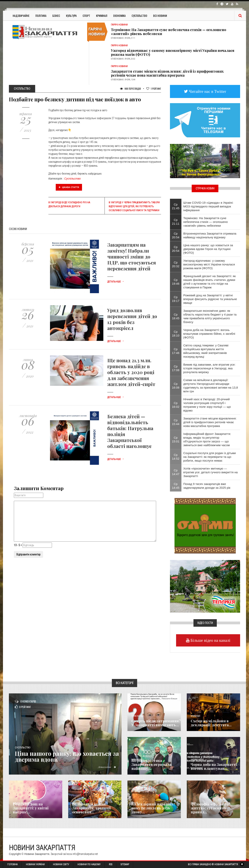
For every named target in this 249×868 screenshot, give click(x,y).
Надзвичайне (21, 16)
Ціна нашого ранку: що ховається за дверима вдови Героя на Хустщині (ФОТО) (208, 249)
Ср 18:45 (176, 316)
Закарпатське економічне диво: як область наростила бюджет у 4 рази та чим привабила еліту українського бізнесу (210, 316)
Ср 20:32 (176, 264)
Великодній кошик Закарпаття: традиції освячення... (91, 808)
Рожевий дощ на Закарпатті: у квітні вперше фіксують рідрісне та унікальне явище (210, 299)
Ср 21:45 (176, 206)
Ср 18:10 (176, 334)
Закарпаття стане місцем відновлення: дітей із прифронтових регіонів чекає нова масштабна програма (167, 73)
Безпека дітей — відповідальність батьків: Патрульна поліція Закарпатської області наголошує (130, 431)
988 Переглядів (130, 89)
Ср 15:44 (176, 422)
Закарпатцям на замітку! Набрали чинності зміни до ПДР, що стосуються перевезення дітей (132, 257)
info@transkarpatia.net (85, 854)
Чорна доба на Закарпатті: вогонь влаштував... (214, 766)
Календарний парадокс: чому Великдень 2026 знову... (153, 808)
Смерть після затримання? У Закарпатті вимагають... (156, 723)
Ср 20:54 (176, 235)
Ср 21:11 (176, 222)
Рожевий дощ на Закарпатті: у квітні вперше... (31, 808)
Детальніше (116, 282)
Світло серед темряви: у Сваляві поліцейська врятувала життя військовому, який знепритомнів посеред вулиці (206, 351)
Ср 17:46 (176, 351)
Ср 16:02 (176, 405)
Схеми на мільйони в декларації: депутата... (211, 723)
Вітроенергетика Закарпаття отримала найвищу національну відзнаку (210, 235)
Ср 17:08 (176, 368)
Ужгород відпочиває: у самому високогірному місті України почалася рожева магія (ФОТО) (173, 52)
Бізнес (56, 16)
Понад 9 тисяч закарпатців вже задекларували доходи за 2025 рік (207, 486)
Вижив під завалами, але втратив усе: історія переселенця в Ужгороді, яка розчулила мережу (209, 368)
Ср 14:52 (176, 457)
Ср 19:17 (176, 299)
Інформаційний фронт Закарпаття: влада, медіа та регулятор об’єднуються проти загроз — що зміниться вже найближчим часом (207, 439)
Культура (71, 16)
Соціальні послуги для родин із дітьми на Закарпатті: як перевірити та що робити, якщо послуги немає (210, 457)
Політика (41, 16)
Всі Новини (160, 16)
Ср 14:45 (176, 486)
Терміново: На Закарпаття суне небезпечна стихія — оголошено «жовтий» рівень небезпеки (168, 32)
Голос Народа (138, 716)
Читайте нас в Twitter (207, 91)
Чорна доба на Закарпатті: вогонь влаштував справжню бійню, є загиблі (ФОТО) (209, 334)
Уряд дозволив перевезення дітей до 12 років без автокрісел (132, 319)
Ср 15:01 (176, 439)
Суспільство (139, 16)
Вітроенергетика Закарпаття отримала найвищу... (151, 764)
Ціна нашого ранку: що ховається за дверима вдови (68, 756)
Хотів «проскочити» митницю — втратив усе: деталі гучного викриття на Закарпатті (211, 472)
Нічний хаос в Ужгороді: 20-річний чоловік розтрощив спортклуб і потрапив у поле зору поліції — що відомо (207, 405)
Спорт (86, 16)
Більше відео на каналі (210, 640)
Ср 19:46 (176, 282)
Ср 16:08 (176, 386)
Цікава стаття (69, 187)
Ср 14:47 (176, 472)
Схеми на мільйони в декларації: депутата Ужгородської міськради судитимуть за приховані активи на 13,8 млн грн (211, 386)
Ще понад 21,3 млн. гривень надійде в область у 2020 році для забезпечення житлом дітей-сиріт (131, 372)
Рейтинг (154, 89)
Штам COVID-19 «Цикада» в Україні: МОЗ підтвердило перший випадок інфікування (208, 206)
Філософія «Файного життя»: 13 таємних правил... (210, 808)
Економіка (119, 16)
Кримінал (102, 16)
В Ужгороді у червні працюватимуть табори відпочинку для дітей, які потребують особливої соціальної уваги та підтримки (134, 206)
